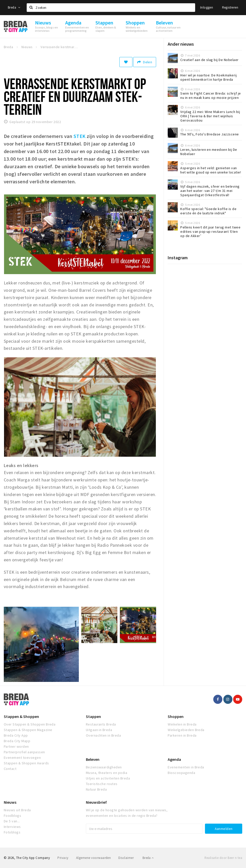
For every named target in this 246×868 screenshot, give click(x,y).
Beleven (93, 759)
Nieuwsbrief (96, 802)
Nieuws (10, 802)
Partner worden (16, 746)
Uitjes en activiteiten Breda (108, 778)
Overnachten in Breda (103, 735)
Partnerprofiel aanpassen (24, 752)
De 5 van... (12, 821)
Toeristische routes (102, 784)
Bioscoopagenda (181, 773)
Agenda (174, 759)
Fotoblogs (12, 832)
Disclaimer (126, 858)
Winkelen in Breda (182, 724)
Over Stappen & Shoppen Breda (30, 724)
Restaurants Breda (101, 724)
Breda (14, 7)
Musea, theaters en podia (107, 773)
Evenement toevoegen (22, 758)
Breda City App (16, 735)
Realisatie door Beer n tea (223, 858)
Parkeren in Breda (182, 735)
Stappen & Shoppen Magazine (28, 730)
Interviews (12, 827)
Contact (10, 769)
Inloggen (207, 7)
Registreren (230, 7)
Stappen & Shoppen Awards (26, 763)
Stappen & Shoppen (21, 716)
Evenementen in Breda (186, 767)
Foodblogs (12, 816)
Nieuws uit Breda (17, 810)
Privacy (63, 858)
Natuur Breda (96, 789)
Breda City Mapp (17, 741)
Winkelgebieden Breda (186, 730)
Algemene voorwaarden (94, 858)
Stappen (93, 716)
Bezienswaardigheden (104, 767)
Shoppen (176, 716)
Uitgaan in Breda (99, 730)
